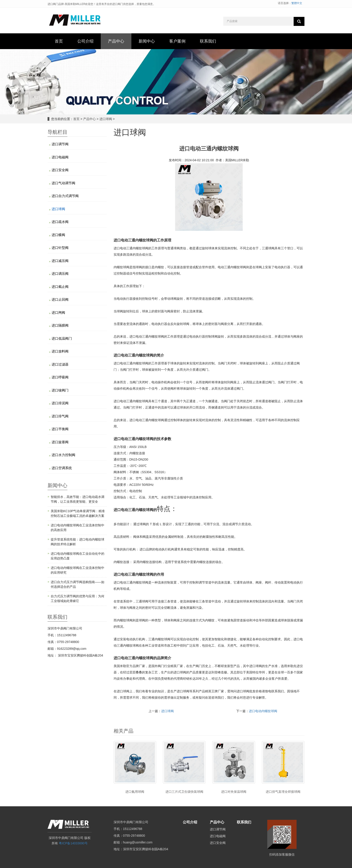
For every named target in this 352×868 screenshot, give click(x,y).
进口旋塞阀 (60, 442)
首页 (76, 119)
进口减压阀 (60, 261)
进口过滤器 (60, 364)
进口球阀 (106, 119)
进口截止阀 (60, 287)
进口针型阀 (60, 248)
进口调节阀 (60, 144)
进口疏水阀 (60, 222)
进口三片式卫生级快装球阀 (184, 792)
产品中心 (89, 119)
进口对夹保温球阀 (234, 792)
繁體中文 (297, 3)
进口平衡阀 (60, 429)
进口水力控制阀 (63, 455)
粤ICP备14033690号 (73, 843)
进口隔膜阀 (60, 325)
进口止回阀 (60, 299)
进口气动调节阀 (63, 183)
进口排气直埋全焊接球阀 (283, 792)
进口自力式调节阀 (65, 196)
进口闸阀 (58, 312)
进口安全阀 (60, 170)
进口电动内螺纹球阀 (263, 711)
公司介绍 (190, 822)
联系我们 (244, 822)
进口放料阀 (60, 351)
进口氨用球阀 (135, 792)
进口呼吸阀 (60, 377)
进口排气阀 (60, 416)
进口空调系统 (62, 468)
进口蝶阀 (58, 235)
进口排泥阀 (60, 403)
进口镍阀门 (60, 390)
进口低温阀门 (62, 338)
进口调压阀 (60, 274)
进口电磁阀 (60, 157)
